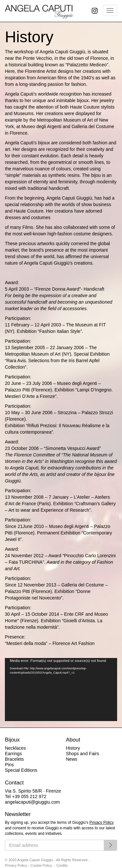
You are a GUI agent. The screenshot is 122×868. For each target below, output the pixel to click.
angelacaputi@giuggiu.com (32, 802)
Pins (9, 765)
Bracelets (14, 759)
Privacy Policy (102, 822)
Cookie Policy (41, 865)
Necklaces (15, 748)
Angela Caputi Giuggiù (39, 11)
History (73, 748)
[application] (61, 690)
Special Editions (21, 770)
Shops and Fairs (83, 754)
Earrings (13, 754)
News (72, 759)
